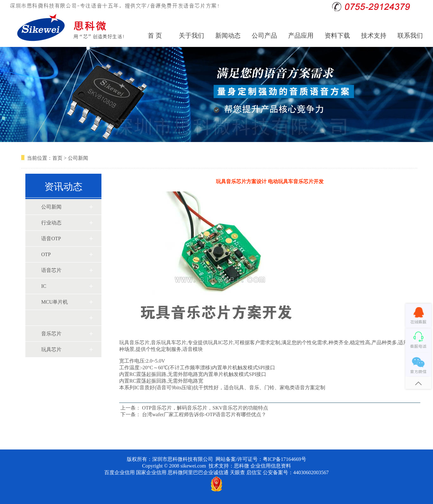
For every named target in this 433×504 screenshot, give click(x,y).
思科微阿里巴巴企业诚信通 (198, 472)
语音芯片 (51, 270)
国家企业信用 (151, 472)
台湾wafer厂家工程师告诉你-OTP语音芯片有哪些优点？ (204, 414)
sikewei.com (193, 466)
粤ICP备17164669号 (284, 459)
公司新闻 (78, 158)
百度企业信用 (120, 472)
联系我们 (410, 36)
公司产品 (264, 36)
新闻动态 (228, 36)
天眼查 (237, 472)
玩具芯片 (51, 349)
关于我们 (191, 36)
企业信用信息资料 (271, 466)
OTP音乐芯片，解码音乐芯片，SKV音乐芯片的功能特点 (205, 408)
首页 (57, 158)
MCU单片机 (55, 302)
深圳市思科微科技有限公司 (183, 459)
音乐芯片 (51, 334)
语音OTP (51, 239)
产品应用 (301, 36)
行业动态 (51, 223)
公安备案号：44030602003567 (296, 472)
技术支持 (374, 36)
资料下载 (337, 36)
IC (44, 286)
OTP (46, 254)
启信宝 (254, 472)
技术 (214, 466)
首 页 (155, 36)
